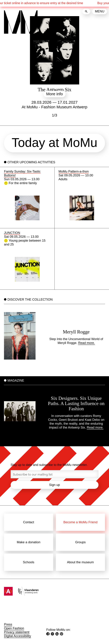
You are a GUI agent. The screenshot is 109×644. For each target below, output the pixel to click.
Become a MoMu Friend (80, 522)
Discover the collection (30, 299)
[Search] (86, 11)
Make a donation (29, 542)
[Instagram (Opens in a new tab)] (52, 634)
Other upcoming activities (31, 162)
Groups (80, 542)
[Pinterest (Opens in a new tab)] (61, 634)
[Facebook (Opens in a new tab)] (48, 634)
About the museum (80, 562)
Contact (29, 522)
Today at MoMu (55, 143)
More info (54, 94)
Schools (29, 562)
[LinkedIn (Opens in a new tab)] (57, 634)
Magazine (16, 380)
